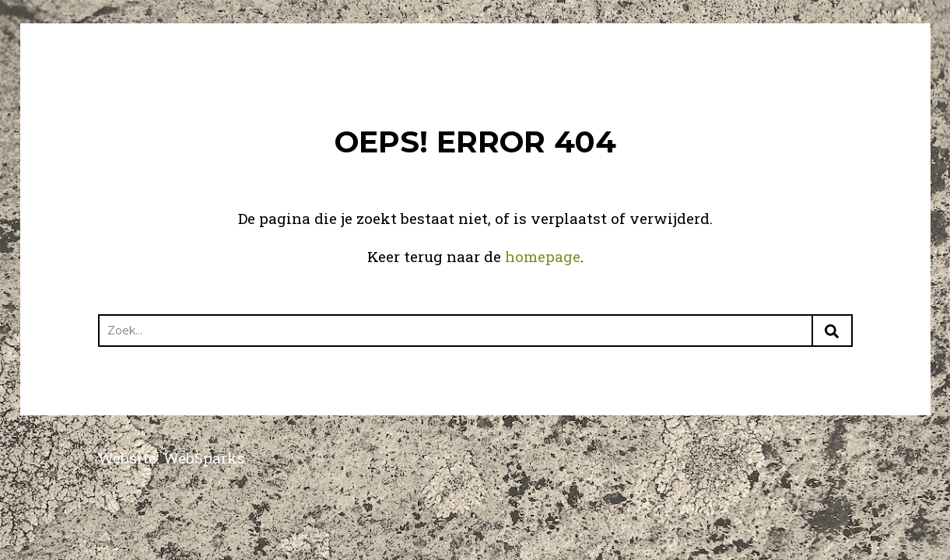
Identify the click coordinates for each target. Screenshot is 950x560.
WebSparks (204, 458)
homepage (543, 256)
